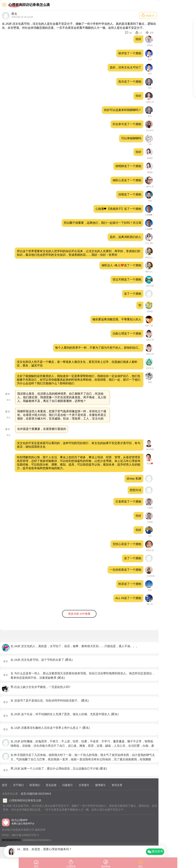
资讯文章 (117, 785)
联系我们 (35, 785)
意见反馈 (51, 785)
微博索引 (100, 785)
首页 (5, 785)
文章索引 (84, 785)
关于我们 (18, 785)
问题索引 (68, 785)
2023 (41, 794)
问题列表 (32, 794)
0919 (48, 794)
